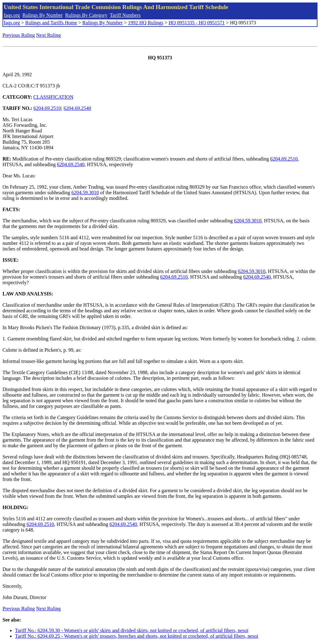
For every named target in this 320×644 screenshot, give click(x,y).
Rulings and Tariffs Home (51, 23)
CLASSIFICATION (53, 97)
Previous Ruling (19, 35)
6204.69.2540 (77, 108)
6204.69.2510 (47, 108)
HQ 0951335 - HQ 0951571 (197, 23)
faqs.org (12, 15)
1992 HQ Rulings (146, 23)
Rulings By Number (43, 15)
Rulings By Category (86, 15)
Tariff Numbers (125, 15)
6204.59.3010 (85, 193)
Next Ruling (49, 35)
